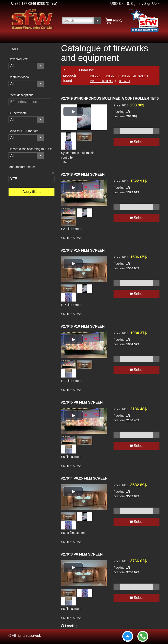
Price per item (134, 76)
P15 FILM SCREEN (83, 250)
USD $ (115, 4)
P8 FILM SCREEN (82, 402)
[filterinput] (30, 102)
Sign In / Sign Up (142, 4)
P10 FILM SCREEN (83, 326)
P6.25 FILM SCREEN (84, 478)
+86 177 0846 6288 (28, 4)
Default (125, 81)
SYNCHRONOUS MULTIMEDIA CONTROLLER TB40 (110, 98)
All (12, 66)
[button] (73, 112)
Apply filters (32, 192)
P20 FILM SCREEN (83, 174)
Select (136, 142)
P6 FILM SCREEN (82, 554)
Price (95, 76)
